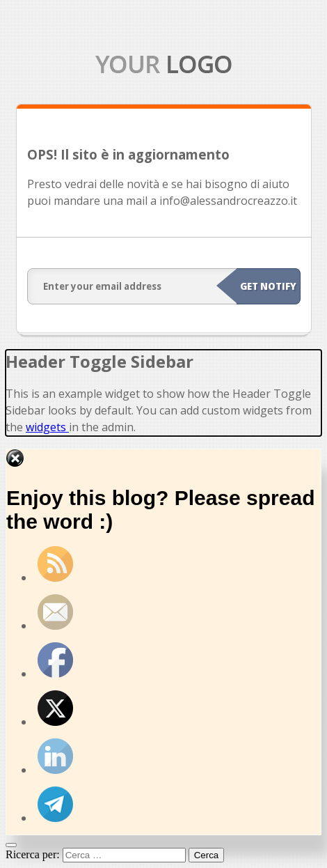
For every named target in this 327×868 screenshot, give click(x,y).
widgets (47, 427)
